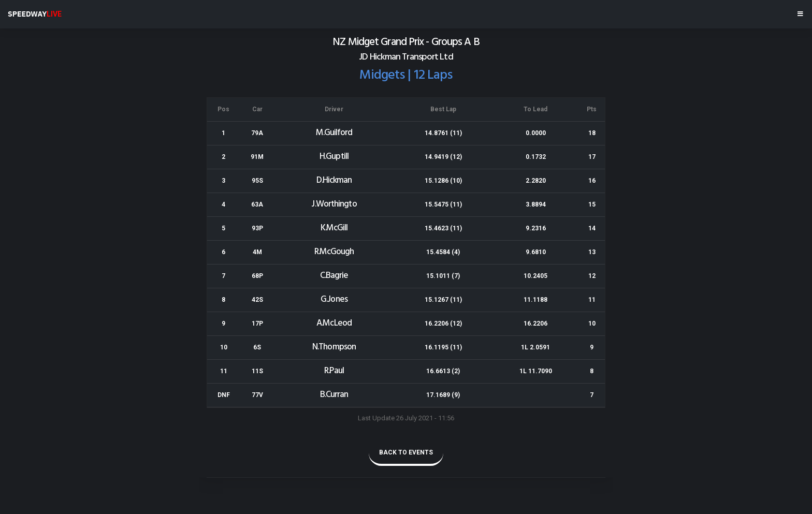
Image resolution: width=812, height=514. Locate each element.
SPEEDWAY (35, 14)
